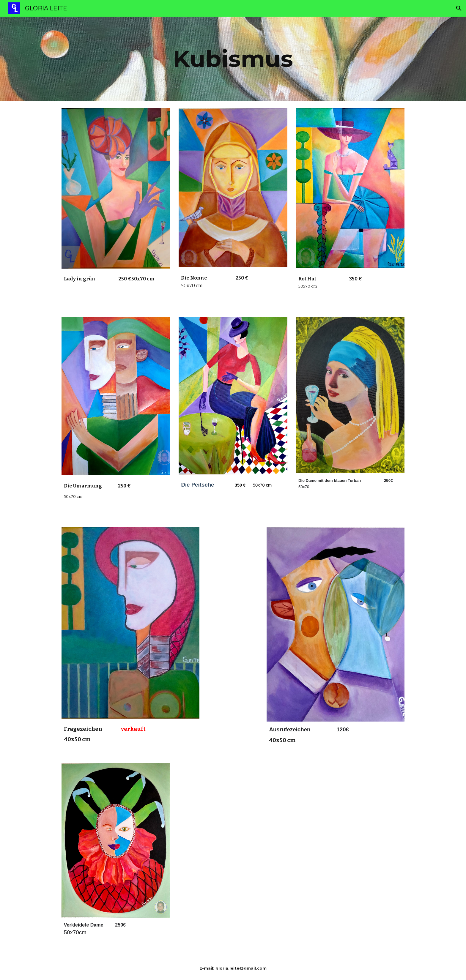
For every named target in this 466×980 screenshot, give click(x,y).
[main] (233, 59)
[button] (459, 8)
